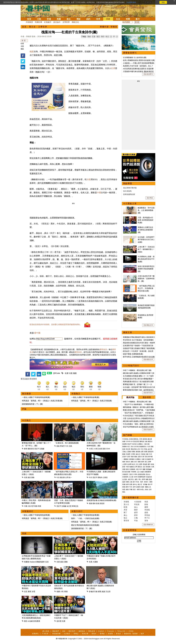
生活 (118, 19)
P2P (141, 469)
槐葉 (22, 49)
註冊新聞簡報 (130, 530)
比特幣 (129, 464)
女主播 (125, 479)
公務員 (105, 477)
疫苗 (124, 449)
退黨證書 (85, 634)
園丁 (125, 512)
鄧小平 (150, 484)
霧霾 (144, 469)
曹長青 (126, 521)
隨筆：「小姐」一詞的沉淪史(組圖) (85, 518)
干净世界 (45, 634)
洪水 (132, 447)
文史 (108, 19)
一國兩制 (125, 459)
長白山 (148, 474)
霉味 (94, 503)
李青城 (147, 515)
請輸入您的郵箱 (139, 535)
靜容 (136, 515)
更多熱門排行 (148, 393)
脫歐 (132, 462)
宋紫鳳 (126, 502)
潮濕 (90, 503)
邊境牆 (138, 452)
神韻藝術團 (56, 634)
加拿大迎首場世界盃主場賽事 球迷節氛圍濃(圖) (146, 269)
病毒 (124, 441)
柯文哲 (128, 449)
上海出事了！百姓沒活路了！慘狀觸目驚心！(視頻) (146, 249)
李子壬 (147, 518)
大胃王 (91, 449)
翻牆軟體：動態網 (131, 634)
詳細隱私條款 (131, 2)
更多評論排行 (148, 429)
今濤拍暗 (138, 502)
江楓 (136, 518)
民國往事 (38, 22)
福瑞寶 (110, 634)
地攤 (58, 591)
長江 (129, 447)
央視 (129, 479)
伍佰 (47, 562)
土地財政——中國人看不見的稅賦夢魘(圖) (139, 63)
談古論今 (57, 22)
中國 (99, 193)
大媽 (153, 467)
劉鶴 (124, 454)
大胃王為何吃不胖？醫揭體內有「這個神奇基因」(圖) (146, 279)
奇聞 (128, 19)
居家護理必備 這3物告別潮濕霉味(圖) (101, 500)
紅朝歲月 (48, 22)
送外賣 (59, 621)
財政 (153, 464)
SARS (136, 477)
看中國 (37, 333)
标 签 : (24, 41)
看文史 (32, 27)
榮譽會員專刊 (130, 53)
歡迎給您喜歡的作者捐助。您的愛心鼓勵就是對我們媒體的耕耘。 (56, 324)
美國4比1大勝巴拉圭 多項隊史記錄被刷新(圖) (145, 230)
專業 (40, 506)
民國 (124, 484)
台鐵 (146, 441)
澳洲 (151, 482)
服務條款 (82, 631)
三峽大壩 (146, 444)
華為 (146, 449)
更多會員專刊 (148, 74)
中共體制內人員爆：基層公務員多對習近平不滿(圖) (146, 259)
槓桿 (143, 462)
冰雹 (33, 591)
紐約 (88, 19)
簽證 (124, 482)
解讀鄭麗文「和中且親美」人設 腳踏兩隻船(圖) (146, 210)
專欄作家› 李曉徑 (108, 27)
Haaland (33, 562)
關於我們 (72, 631)
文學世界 (66, 22)
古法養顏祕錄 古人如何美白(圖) (135, 57)
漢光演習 (136, 441)
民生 (138, 482)
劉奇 (127, 487)
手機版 (84, 37)
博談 (78, 19)
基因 (104, 449)
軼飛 (125, 507)
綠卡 (134, 482)
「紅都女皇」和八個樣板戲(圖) (67, 443)
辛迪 (136, 521)
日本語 (131, 631)
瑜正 (125, 518)
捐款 (64, 631)
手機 (131, 489)
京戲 (70, 446)
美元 (146, 462)
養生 (124, 492)
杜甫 (22, 43)
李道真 (137, 504)
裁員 (29, 477)
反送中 (125, 457)
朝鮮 (124, 462)
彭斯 (142, 452)
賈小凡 (126, 504)
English (101, 631)
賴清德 (145, 439)
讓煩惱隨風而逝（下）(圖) (32, 404)
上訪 (138, 472)
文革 (150, 489)
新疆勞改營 (142, 477)
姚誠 (103, 591)
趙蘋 (146, 512)
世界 (98, 19)
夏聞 (146, 507)
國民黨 (142, 441)
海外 (142, 482)
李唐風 (147, 510)
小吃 (62, 591)
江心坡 (131, 477)
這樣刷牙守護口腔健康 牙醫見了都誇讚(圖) (139, 348)
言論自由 (149, 477)
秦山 (125, 515)
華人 (133, 479)
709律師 (133, 472)
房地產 (145, 464)
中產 (127, 467)
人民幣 (125, 464)
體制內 (100, 477)
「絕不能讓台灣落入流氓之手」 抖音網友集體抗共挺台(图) (146, 288)
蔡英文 (140, 467)
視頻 (24, 533)
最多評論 (130, 397)
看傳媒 (102, 634)
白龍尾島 (125, 477)
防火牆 (125, 472)
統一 (70, 477)
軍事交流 (75, 506)
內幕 (147, 454)
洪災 (26, 591)
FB (152, 459)
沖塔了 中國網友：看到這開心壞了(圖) (137, 370)
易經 (143, 487)
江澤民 (133, 454)
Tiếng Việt (121, 631)
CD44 (108, 449)
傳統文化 (75, 22)
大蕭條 (95, 562)
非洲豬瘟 (132, 469)
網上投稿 (46, 631)
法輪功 (142, 472)
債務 (139, 462)
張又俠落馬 (127, 191)
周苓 (125, 510)
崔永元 (138, 454)
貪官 (129, 457)
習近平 (37, 449)
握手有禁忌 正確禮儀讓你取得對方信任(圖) (139, 357)
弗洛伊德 (134, 449)
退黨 (152, 447)
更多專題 (150, 198)
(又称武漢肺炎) (134, 439)
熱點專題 (128, 184)
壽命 (147, 489)
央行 (136, 462)
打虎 (143, 457)
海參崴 (131, 467)
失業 (26, 477)
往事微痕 (132, 459)
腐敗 (136, 457)
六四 (148, 447)
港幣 (141, 464)
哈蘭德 (27, 562)
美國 (59, 19)
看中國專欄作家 (131, 498)
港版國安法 (143, 447)
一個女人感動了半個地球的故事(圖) (36, 397)
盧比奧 (150, 439)
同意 (163, 2)
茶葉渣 (102, 503)
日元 (137, 464)
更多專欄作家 (148, 525)
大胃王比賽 (98, 449)
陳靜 (136, 510)
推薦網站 (35, 634)
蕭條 (33, 477)
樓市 (149, 464)
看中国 (39, 10)
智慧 (124, 489)
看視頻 (118, 634)
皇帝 (134, 487)
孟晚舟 (129, 452)
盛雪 (136, 512)
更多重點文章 (148, 325)
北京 (144, 467)
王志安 (108, 591)
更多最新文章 (148, 359)
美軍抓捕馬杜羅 (129, 194)
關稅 (134, 452)
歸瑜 (146, 504)
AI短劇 (30, 621)
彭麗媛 (42, 449)
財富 (124, 467)
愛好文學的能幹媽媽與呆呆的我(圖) (85, 525)
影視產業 (37, 621)
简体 (89, 37)
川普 (141, 439)
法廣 (143, 459)
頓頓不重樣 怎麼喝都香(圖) (133, 354)
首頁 (29, 19)
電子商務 (34, 506)
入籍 (131, 482)
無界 (142, 634)
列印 (103, 37)
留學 (143, 479)
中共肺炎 (125, 439)
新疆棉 (125, 447)
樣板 (58, 446)
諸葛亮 (138, 487)
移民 (136, 479)
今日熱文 (26, 420)
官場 (49, 19)
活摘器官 (125, 474)
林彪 (124, 487)
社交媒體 (148, 459)
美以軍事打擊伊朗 (130, 188)
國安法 (150, 441)
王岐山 (125, 452)
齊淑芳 (62, 446)
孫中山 (135, 484)
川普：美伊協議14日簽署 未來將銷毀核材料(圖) (146, 220)
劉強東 (148, 467)
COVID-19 (129, 441)
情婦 (132, 457)
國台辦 (62, 477)
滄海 (146, 521)
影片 (138, 19)
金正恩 (69, 506)
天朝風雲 (29, 22)
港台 (69, 19)
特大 (107, 37)
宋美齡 (145, 484)
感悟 (127, 489)
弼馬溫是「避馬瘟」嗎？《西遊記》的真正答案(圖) (42, 401)
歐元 (134, 464)
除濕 (98, 503)
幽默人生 (148, 487)
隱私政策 (92, 631)
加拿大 (128, 462)
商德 (66, 591)
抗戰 (131, 484)
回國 (127, 482)
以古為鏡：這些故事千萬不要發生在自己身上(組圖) (146, 240)
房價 (124, 469)
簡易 (146, 502)
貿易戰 (125, 444)
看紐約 (94, 634)
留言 (98, 37)
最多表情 (147, 397)
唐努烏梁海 (142, 474)
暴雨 (30, 591)
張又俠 (134, 444)
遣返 (150, 479)
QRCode (56, 373)
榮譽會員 (103, 349)
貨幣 (150, 462)
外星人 (142, 489)
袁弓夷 (136, 447)
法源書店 (67, 634)
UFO (139, 449)
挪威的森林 (40, 562)
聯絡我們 (56, 631)
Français (111, 631)
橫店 (26, 621)
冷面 (22, 46)
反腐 (139, 457)
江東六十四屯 (133, 474)
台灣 (67, 477)
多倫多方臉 (93, 591)
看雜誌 (76, 634)
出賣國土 (140, 444)
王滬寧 (128, 454)
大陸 (39, 19)
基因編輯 (149, 469)
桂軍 (127, 484)
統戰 (99, 591)
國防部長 (31, 449)
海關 (147, 479)
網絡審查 (148, 472)
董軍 (26, 449)
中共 (67, 446)
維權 (129, 472)
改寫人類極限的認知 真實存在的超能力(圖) (139, 60)
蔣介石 (140, 484)
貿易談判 (151, 452)
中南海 (143, 454)
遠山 (136, 507)
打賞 (94, 37)
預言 (134, 489)
